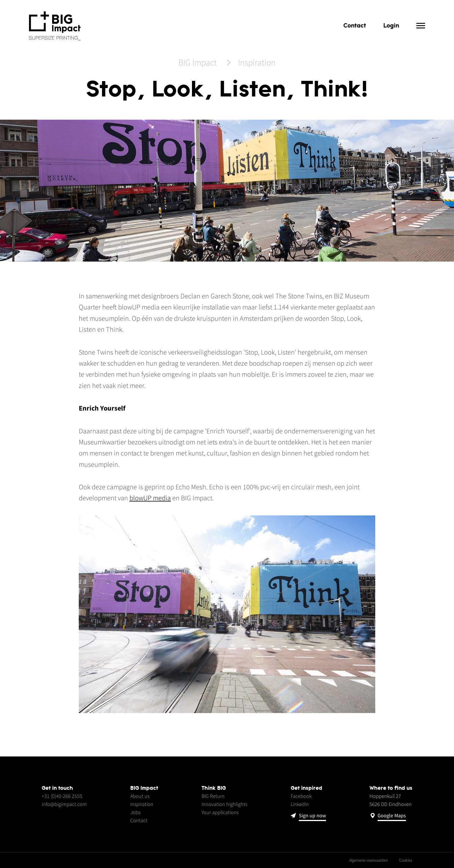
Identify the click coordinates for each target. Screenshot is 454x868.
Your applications (220, 812)
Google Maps (392, 816)
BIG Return (213, 796)
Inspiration (257, 63)
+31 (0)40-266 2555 (62, 796)
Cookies (406, 860)
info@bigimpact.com (64, 804)
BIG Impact (197, 63)
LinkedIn (300, 804)
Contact (355, 25)
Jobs (135, 812)
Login (391, 25)
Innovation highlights (224, 804)
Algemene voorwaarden (368, 860)
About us (140, 796)
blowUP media (150, 498)
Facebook (301, 796)
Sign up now (312, 816)
